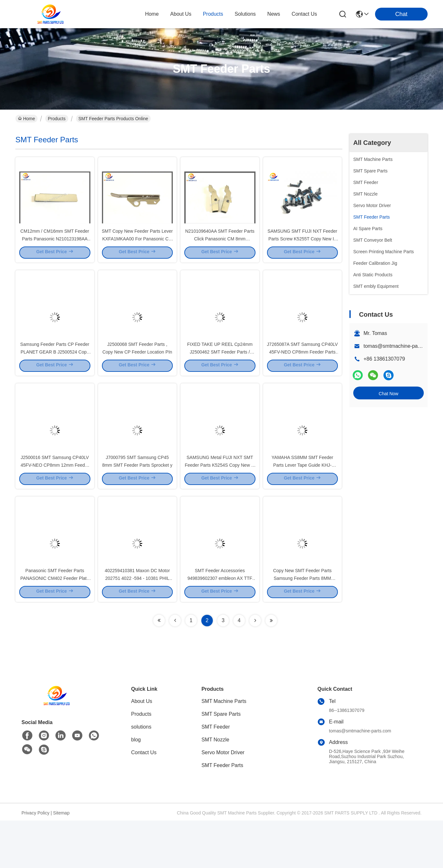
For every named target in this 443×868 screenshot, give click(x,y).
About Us (142, 749)
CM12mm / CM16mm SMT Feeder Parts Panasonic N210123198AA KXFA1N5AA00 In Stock (55, 250)
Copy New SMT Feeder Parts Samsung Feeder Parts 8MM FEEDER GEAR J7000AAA (302, 625)
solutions (245, 14)
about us (181, 14)
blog (136, 787)
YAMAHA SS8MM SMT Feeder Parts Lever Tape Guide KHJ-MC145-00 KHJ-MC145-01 (302, 500)
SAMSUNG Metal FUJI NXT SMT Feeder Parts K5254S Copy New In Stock (220, 500)
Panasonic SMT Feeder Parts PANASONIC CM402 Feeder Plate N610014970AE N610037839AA (55, 625)
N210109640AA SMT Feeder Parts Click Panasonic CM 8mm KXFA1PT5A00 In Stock (220, 250)
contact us (304, 14)
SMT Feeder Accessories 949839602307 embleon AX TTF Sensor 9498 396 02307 (220, 625)
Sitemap (61, 860)
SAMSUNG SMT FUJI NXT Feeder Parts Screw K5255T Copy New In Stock (302, 250)
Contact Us (144, 800)
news (274, 14)
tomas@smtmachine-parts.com (399, 346)
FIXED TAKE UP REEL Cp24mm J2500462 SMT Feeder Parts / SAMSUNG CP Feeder (220, 375)
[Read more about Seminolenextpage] (159, 668)
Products (57, 119)
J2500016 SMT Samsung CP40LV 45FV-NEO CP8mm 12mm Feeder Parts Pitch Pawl (55, 500)
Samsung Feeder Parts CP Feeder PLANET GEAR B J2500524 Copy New (55, 375)
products (213, 14)
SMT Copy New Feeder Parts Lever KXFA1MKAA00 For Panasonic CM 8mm (138, 250)
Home (152, 14)
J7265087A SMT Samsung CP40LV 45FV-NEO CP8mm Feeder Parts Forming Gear (302, 375)
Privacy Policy (35, 860)
